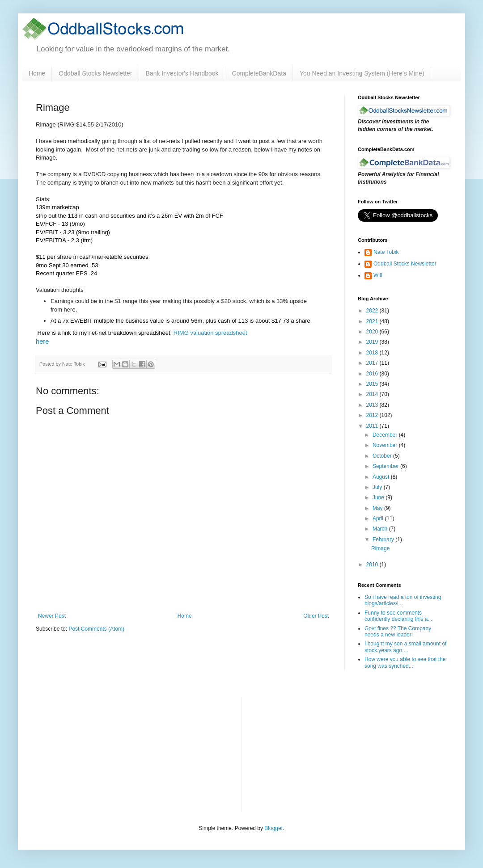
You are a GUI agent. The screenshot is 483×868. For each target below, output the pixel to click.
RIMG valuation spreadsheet (210, 333)
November (386, 445)
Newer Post (52, 616)
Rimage (380, 548)
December (386, 435)
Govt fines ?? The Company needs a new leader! (398, 632)
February (384, 539)
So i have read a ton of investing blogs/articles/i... (403, 600)
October (383, 456)
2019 (373, 342)
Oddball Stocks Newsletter (95, 73)
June (379, 497)
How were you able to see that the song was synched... (405, 662)
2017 (373, 363)
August (382, 477)
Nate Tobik (386, 252)
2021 (373, 321)
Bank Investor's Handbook (182, 73)
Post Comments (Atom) (96, 629)
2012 (373, 415)
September (386, 466)
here (42, 341)
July (378, 487)
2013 (373, 405)
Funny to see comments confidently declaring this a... (398, 616)
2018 (373, 353)
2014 (373, 394)
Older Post (316, 616)
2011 (373, 426)
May (378, 508)
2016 (373, 374)
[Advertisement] (316, 753)
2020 (373, 332)
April (379, 518)
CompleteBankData (259, 73)
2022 (373, 311)
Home (37, 73)
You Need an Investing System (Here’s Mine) (362, 73)
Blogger (273, 828)
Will (378, 275)
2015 (373, 384)
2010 (373, 565)
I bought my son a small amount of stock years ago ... (405, 647)
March (381, 529)
